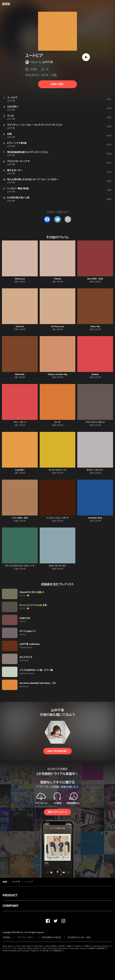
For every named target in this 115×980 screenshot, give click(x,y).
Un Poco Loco (58, 327)
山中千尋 (48, 62)
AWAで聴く (57, 84)
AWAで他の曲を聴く (57, 751)
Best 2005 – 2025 (95, 279)
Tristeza (58, 279)
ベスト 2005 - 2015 (20, 518)
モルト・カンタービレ (57, 566)
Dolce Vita (95, 327)
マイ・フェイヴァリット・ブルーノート (20, 566)
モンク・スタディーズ (58, 470)
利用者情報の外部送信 (51, 937)
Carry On (20, 327)
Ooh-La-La (20, 279)
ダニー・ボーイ (20, 422)
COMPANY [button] (10, 906)
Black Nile (20, 374)
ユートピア (29, 882)
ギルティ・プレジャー (95, 470)
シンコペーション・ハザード (57, 518)
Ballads (95, 374)
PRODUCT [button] (10, 895)
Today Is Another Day (57, 374)
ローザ (57, 422)
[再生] (86, 57)
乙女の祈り (20, 470)
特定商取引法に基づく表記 (79, 937)
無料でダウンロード (57, 812)
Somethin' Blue (95, 518)
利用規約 (6, 937)
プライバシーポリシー (26, 937)
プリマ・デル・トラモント (95, 422)
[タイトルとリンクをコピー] (68, 219)
